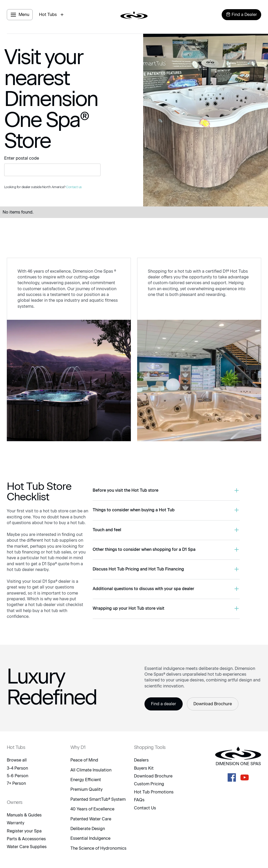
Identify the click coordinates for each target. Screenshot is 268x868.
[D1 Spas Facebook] (232, 777)
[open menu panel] (20, 15)
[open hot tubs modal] (52, 15)
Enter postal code (22, 158)
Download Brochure (213, 704)
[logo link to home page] (134, 15)
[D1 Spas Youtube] (245, 777)
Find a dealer (164, 704)
